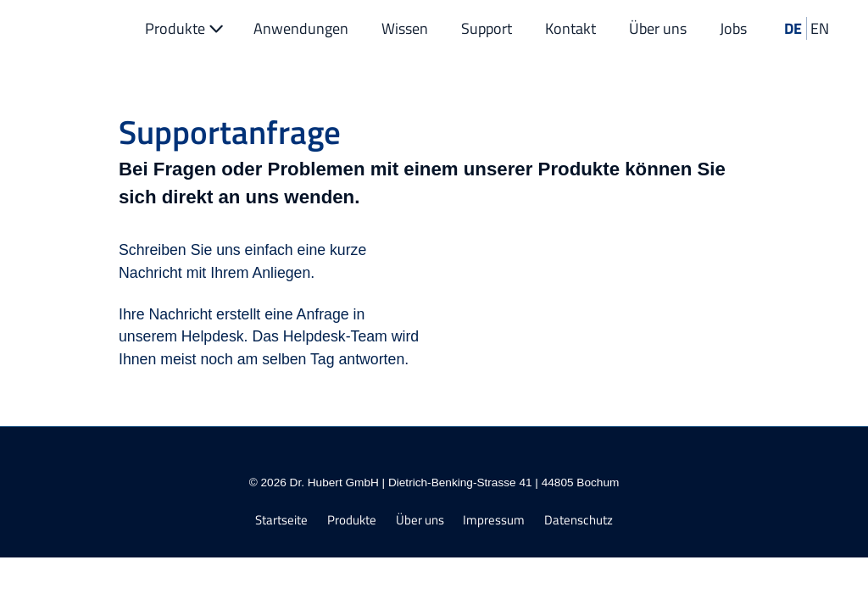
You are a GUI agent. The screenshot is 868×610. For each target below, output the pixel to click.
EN (820, 28)
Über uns (658, 28)
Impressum (494, 521)
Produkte (186, 28)
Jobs (733, 28)
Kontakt (570, 28)
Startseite (281, 521)
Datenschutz (579, 521)
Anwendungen (301, 28)
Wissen (405, 28)
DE (793, 28)
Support (487, 28)
